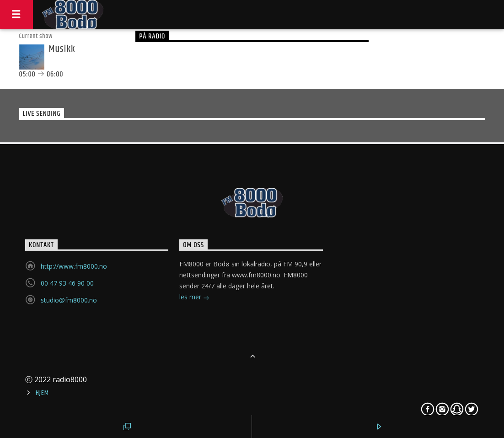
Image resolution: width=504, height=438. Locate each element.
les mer (194, 298)
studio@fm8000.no (69, 300)
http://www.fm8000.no (74, 266)
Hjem (42, 393)
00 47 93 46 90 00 (67, 283)
